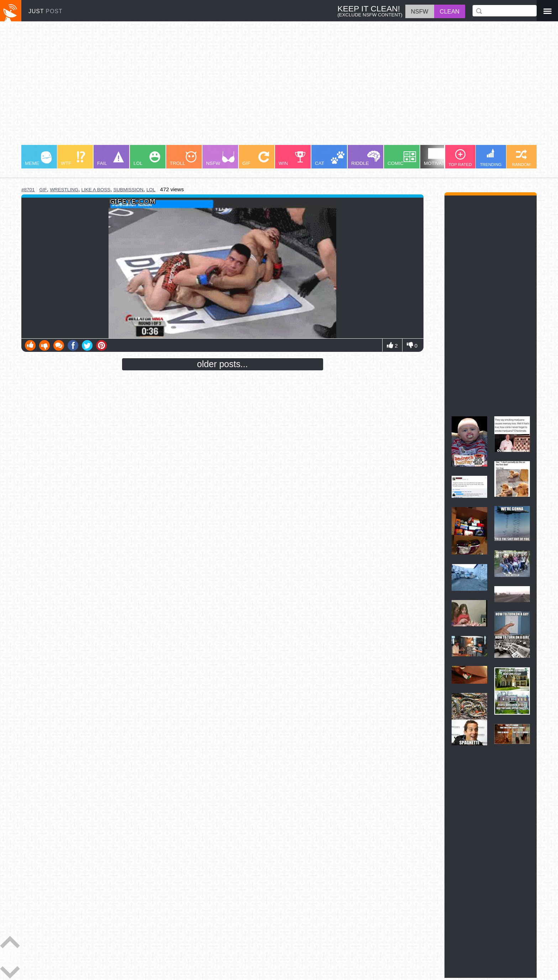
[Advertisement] (235, 87)
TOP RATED (460, 158)
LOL (147, 159)
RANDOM (521, 158)
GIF (256, 159)
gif (43, 190)
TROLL (183, 159)
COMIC (402, 159)
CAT (330, 159)
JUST (46, 11)
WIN (292, 159)
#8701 (28, 190)
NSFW (220, 159)
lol (151, 190)
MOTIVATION (438, 157)
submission (128, 190)
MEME (38, 159)
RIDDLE (366, 158)
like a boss (96, 190)
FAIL (110, 159)
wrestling (64, 190)
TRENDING (491, 158)
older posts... (223, 364)
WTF (73, 159)
